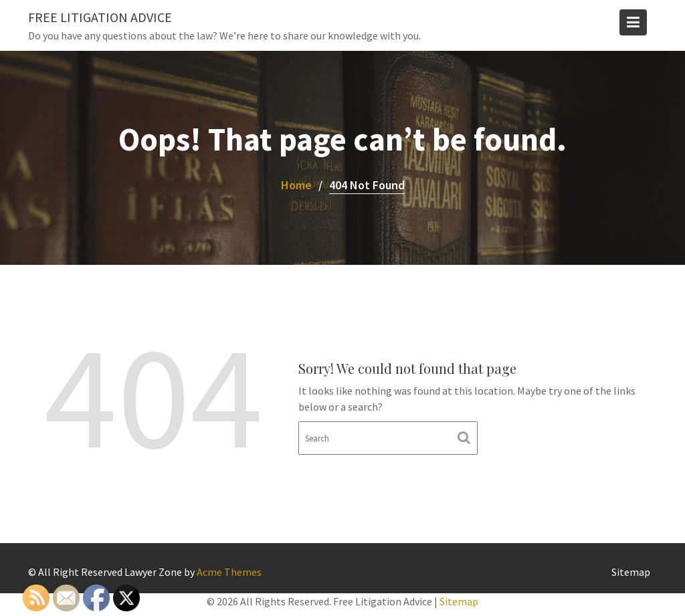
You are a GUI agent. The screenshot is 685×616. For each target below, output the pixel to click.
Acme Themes (229, 572)
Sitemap (631, 572)
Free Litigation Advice (100, 17)
